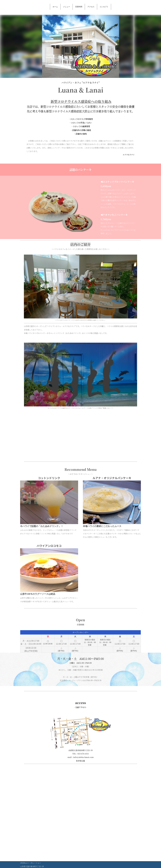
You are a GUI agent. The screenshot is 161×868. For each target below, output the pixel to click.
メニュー (67, 7)
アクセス (91, 7)
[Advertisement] (80, 435)
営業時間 (79, 7)
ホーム (55, 7)
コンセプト (104, 7)
